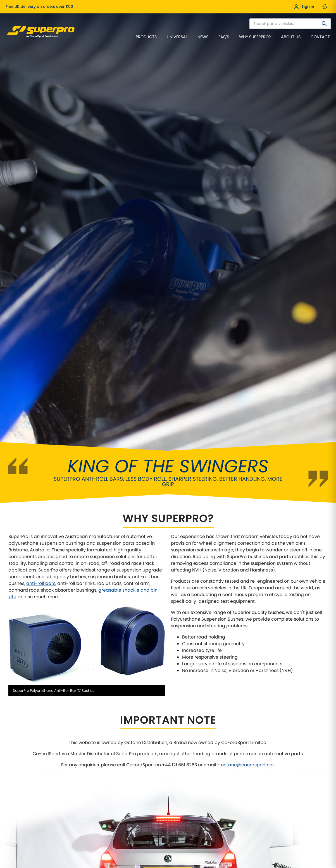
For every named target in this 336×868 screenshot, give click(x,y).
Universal (177, 37)
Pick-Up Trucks (240, 758)
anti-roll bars (41, 310)
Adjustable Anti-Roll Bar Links (253, 793)
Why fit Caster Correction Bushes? (39, 779)
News (203, 37)
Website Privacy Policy (138, 779)
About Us (291, 37)
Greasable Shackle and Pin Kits (255, 815)
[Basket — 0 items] (325, 7)
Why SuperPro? (255, 37)
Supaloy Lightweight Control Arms (257, 807)
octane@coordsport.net (247, 492)
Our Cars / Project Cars (138, 758)
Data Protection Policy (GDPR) (144, 772)
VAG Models (238, 772)
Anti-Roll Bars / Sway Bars (250, 786)
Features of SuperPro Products (36, 765)
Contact (320, 37)
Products (146, 37)
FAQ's (224, 37)
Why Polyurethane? (26, 758)
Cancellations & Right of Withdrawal (150, 786)
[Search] (324, 24)
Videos (124, 765)
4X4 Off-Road (239, 765)
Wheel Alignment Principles (33, 772)
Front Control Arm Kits (246, 800)
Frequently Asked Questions (33, 786)
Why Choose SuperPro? (29, 750)
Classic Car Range (243, 750)
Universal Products (244, 779)
